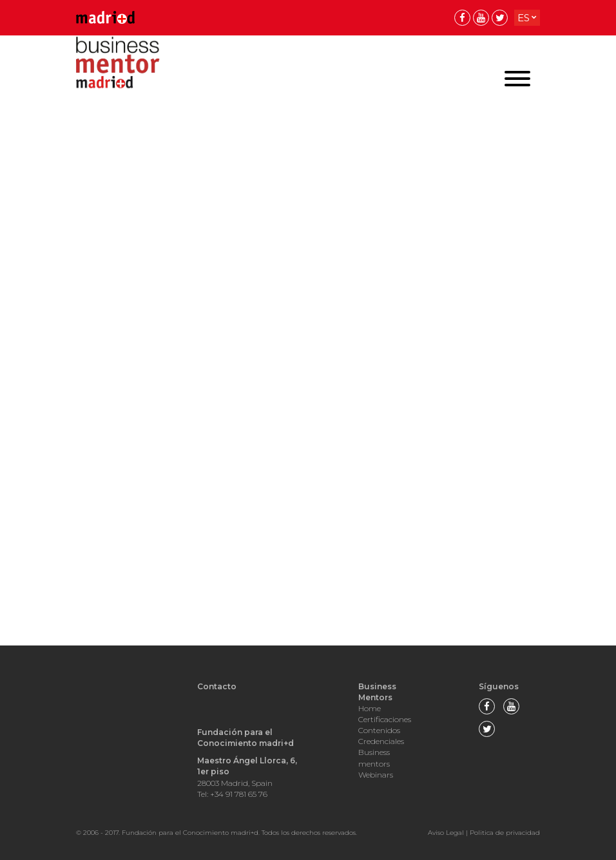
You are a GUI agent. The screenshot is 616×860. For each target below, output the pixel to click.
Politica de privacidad (505, 833)
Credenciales (381, 741)
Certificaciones (385, 719)
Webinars (376, 775)
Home (370, 708)
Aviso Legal (446, 833)
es (524, 18)
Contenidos (379, 730)
